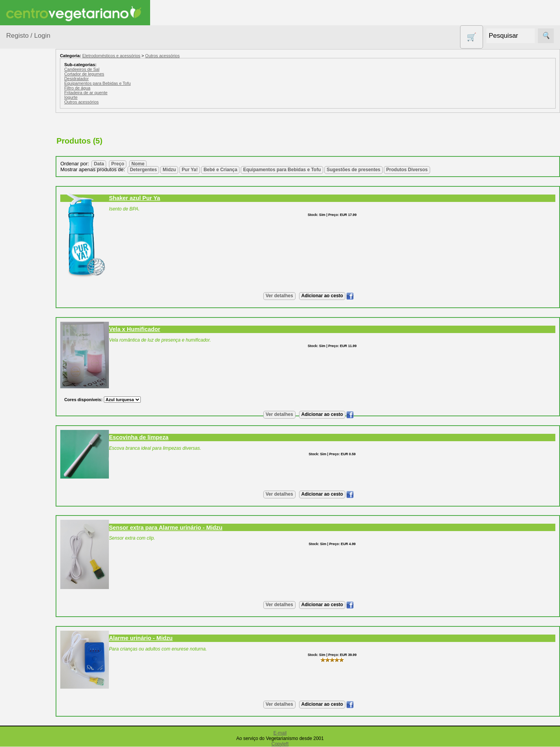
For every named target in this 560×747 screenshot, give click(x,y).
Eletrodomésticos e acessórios (38, 238)
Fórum (33, 499)
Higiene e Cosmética (29, 262)
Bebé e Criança (36, 150)
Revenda (37, 714)
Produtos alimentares (31, 301)
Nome (160, 164)
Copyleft (280, 744)
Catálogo (37, 581)
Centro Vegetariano (31, 184)
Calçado (26, 165)
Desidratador (99, 79)
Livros (23, 281)
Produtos (18, 101)
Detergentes (31, 219)
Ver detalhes (290, 296)
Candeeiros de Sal (104, 69)
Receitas (36, 452)
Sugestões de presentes (33, 378)
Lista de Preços (45, 594)
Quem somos (42, 569)
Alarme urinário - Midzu (163, 638)
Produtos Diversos (27, 324)
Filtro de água (99, 88)
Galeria (34, 511)
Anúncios (37, 465)
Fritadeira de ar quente (108, 93)
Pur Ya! (212, 170)
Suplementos (33, 397)
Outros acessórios (185, 56)
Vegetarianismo (45, 439)
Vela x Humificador (157, 329)
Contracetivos (33, 204)
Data (121, 164)
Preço (140, 164)
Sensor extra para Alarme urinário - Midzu (188, 528)
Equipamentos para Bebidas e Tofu (120, 83)
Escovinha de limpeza (161, 437)
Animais (26, 135)
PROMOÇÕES (35, 344)
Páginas (17, 417)
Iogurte (93, 97)
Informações (22, 546)
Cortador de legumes (106, 74)
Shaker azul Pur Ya (157, 198)
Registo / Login (28, 36)
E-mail (280, 733)
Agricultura (30, 120)
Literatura (37, 524)
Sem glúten (30, 359)
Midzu (191, 170)
